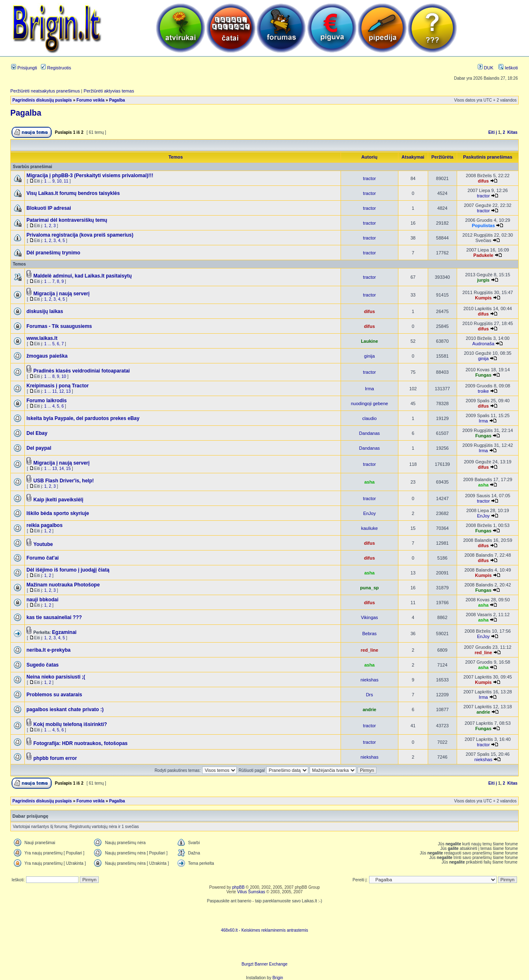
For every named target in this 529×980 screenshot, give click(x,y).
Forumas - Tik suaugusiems (59, 326)
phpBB (238, 887)
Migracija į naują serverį (62, 294)
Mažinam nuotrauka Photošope (63, 585)
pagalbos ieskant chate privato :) (65, 709)
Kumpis (483, 298)
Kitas (512, 132)
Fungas (483, 375)
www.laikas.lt (42, 338)
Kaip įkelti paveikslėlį (58, 500)
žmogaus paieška (47, 356)
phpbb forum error (55, 758)
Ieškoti (508, 68)
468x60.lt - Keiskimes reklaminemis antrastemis (264, 930)
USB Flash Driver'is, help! (64, 481)
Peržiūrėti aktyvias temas (109, 91)
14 (61, 469)
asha (369, 482)
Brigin (278, 978)
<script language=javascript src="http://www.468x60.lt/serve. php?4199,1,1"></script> (264, 916)
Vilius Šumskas (251, 892)
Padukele (483, 255)
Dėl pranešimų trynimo (53, 253)
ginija (369, 356)
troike (483, 391)
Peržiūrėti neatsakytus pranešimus (45, 91)
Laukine (369, 341)
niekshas (369, 680)
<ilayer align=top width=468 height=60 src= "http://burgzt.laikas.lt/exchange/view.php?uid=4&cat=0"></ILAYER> (264, 949)
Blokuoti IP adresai (49, 208)
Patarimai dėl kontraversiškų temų (67, 220)
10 (59, 181)
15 (68, 469)
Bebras (370, 634)
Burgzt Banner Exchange (264, 964)
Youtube (43, 544)
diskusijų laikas (45, 311)
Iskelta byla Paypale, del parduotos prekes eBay (83, 418)
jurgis (483, 280)
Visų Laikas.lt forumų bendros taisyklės (73, 193)
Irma (369, 389)
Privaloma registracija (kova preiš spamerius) (80, 235)
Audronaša (483, 344)
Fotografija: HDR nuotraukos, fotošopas (81, 743)
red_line (369, 650)
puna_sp (369, 588)
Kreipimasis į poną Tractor (58, 386)
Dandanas (369, 433)
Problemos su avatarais (54, 695)
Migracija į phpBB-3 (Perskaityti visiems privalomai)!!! (90, 176)
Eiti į (492, 132)
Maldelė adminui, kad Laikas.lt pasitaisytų (83, 276)
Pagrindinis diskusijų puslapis (42, 100)
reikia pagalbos (44, 525)
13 (68, 391)
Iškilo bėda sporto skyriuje (58, 513)
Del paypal (39, 448)
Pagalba (117, 100)
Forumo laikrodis (46, 401)
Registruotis (56, 68)
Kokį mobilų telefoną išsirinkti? (70, 724)
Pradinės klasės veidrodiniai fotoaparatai (82, 371)
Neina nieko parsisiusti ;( (56, 677)
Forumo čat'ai (43, 558)
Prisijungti (24, 68)
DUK (486, 68)
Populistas (484, 225)
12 (61, 391)
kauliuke (369, 528)
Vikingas (369, 617)
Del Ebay (37, 433)
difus (483, 181)
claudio (370, 418)
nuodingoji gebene (369, 403)
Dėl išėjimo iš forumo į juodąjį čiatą (68, 570)
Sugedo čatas (43, 665)
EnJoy (370, 513)
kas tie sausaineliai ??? (54, 617)
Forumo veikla (91, 100)
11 (66, 181)
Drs (369, 695)
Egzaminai (64, 632)
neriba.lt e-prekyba (49, 650)
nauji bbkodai (42, 600)
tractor (369, 178)
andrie (369, 709)
